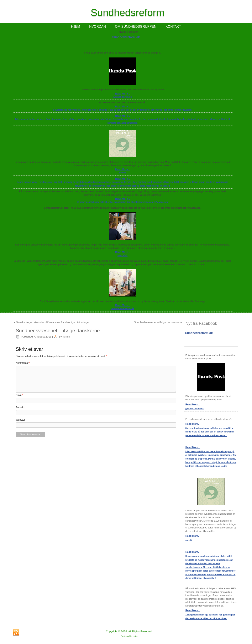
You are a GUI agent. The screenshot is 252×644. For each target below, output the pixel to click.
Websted (21, 420)
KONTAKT (173, 27)
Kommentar (23, 363)
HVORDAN (98, 27)
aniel (135, 636)
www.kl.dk (123, 255)
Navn (20, 395)
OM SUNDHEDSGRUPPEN (136, 27)
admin (66, 337)
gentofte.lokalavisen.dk (123, 308)
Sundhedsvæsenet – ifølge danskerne (157, 322)
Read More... (122, 94)
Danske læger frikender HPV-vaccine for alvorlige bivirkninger (53, 322)
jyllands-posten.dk (122, 97)
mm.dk (122, 173)
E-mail (20, 407)
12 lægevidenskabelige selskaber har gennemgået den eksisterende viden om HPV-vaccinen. (123, 202)
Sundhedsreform (128, 13)
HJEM (75, 27)
